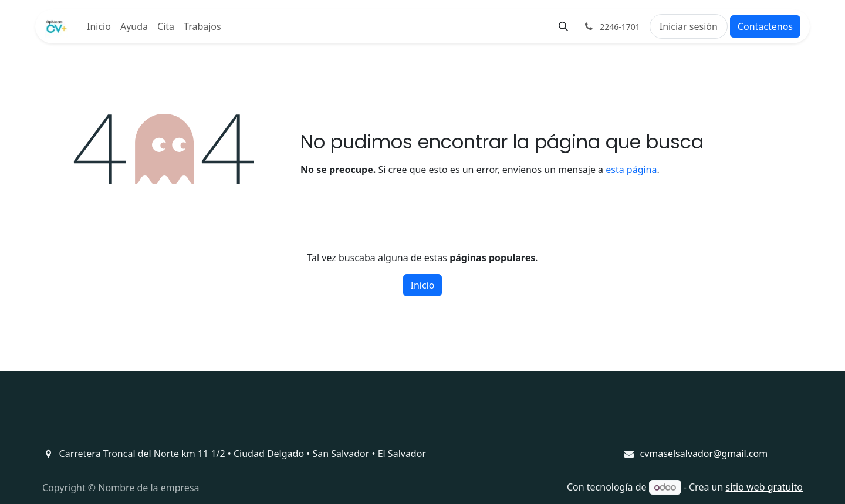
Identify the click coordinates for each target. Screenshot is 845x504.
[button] (563, 26)
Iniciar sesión (689, 26)
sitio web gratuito (765, 487)
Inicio (423, 285)
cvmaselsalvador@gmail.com (704, 454)
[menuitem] (99, 26)
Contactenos (765, 26)
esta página (631, 170)
